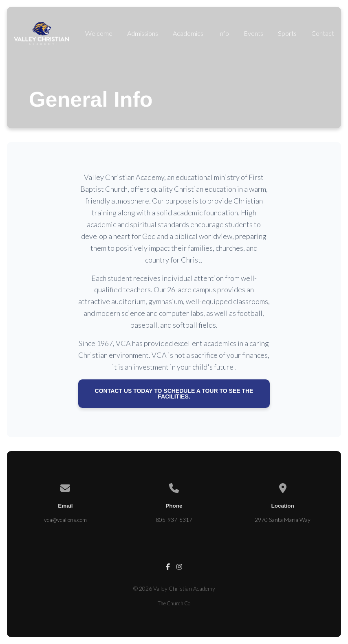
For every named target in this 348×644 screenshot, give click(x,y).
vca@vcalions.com (65, 520)
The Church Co (174, 603)
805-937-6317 (174, 520)
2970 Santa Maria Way (283, 520)
